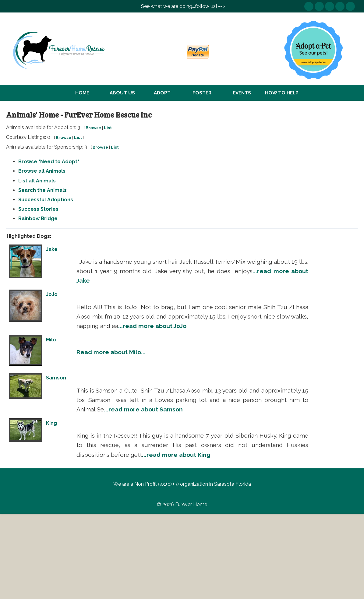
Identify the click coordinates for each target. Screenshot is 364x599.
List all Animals (37, 181)
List (108, 128)
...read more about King (176, 455)
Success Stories (38, 209)
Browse (93, 128)
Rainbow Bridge (38, 218)
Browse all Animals (42, 171)
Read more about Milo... (111, 352)
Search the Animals (42, 190)
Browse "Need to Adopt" (49, 162)
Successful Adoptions (46, 200)
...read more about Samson (143, 409)
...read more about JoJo (152, 326)
